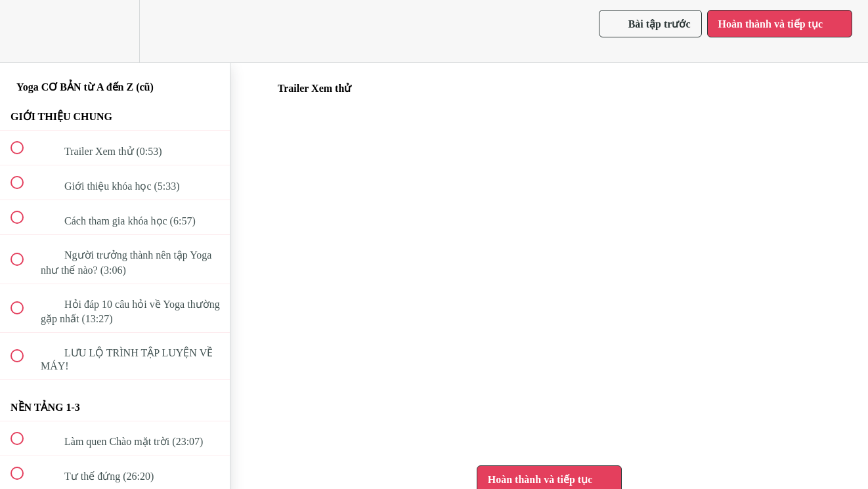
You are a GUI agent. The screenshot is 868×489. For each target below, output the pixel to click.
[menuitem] (115, 31)
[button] (24, 31)
